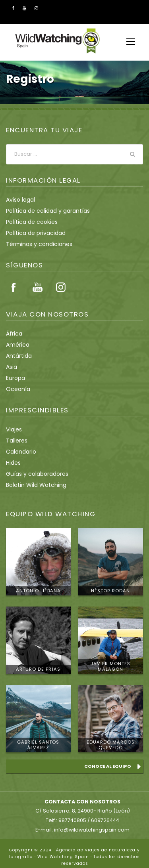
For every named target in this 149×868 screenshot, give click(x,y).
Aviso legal (19, 200)
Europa (15, 378)
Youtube (37, 287)
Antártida (17, 356)
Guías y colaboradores (34, 474)
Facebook (14, 287)
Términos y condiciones (35, 244)
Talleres (15, 441)
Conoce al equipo (109, 766)
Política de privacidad (32, 233)
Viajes (14, 429)
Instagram (61, 287)
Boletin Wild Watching (33, 485)
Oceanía (16, 389)
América (16, 345)
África (13, 334)
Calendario (19, 452)
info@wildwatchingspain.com (91, 823)
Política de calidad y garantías (43, 211)
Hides (13, 463)
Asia (11, 367)
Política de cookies (29, 222)
